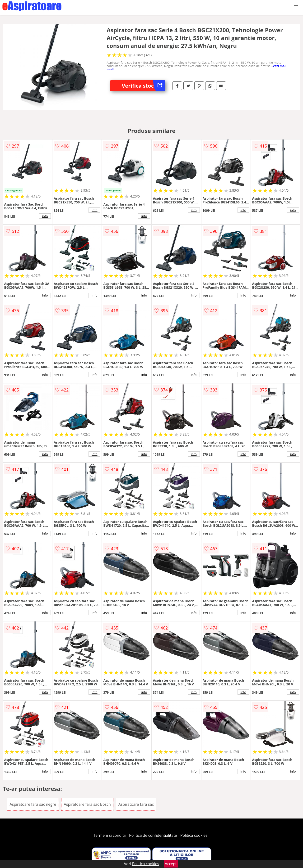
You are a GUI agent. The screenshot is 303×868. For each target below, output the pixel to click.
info (45, 216)
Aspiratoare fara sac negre (33, 804)
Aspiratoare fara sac (136, 804)
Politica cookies (194, 835)
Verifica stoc (144, 86)
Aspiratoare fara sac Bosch (87, 804)
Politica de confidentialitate (153, 835)
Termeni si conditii (110, 835)
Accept (171, 864)
